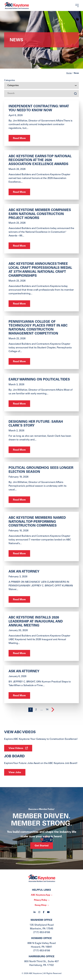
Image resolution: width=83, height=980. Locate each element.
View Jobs (15, 773)
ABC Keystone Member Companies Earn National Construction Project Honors (40, 214)
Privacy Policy (41, 900)
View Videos (16, 748)
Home (69, 73)
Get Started (42, 846)
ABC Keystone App (41, 895)
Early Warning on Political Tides (39, 380)
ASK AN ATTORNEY (24, 572)
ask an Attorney (24, 672)
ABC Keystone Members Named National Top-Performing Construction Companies (37, 522)
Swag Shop (41, 905)
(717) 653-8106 (42, 933)
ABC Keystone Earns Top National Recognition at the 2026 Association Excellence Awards (40, 161)
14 (47, 710)
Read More (19, 138)
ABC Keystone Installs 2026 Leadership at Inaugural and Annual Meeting (36, 622)
